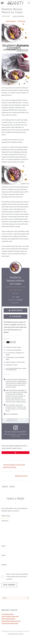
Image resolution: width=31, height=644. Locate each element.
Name (4, 546)
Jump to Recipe (11, 21)
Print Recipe (22, 21)
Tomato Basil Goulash (8, 619)
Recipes (12, 486)
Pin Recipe (15, 317)
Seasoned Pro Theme (15, 634)
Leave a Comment (18, 16)
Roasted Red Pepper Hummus (11, 621)
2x (11, 342)
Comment (5, 521)
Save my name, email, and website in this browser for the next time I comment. (17, 577)
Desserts (5, 486)
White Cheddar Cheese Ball (10, 616)
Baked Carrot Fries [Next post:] (21, 476)
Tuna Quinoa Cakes (8, 614)
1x (8, 342)
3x (14, 342)
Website (4, 565)
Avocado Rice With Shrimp (10, 623)
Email (4, 555)
